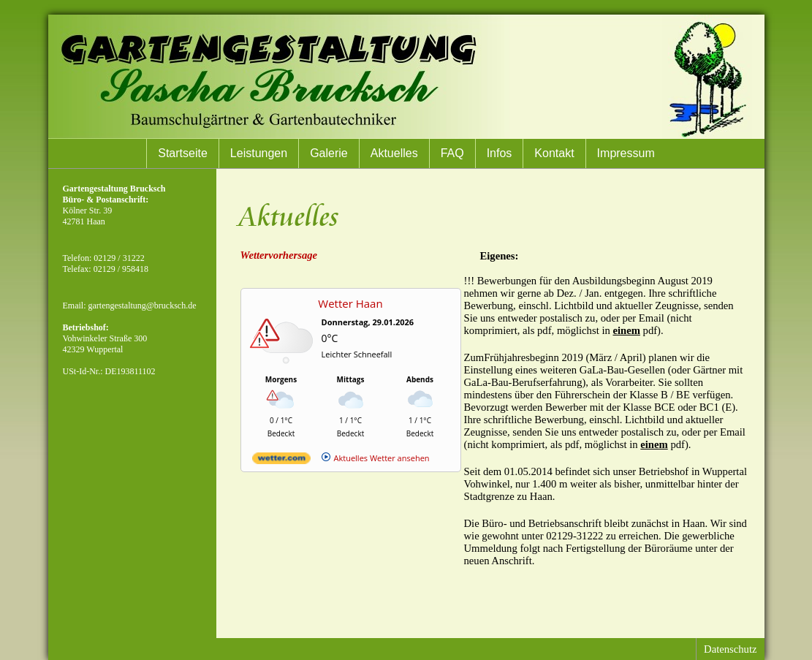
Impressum (626, 153)
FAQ (452, 153)
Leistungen (259, 153)
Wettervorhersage (279, 255)
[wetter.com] (281, 461)
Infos (500, 153)
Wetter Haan (350, 303)
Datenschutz (730, 649)
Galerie (329, 153)
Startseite (183, 153)
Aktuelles (394, 153)
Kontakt (554, 153)
